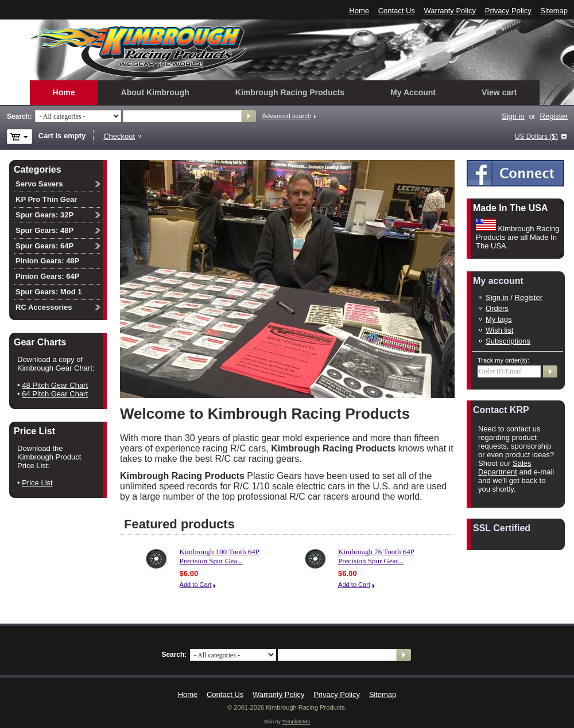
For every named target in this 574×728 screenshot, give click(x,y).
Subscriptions (508, 341)
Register (554, 116)
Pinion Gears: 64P (47, 276)
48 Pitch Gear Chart (55, 385)
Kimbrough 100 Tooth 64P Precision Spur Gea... (220, 556)
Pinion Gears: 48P (47, 261)
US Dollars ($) (536, 137)
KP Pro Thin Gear (46, 199)
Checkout (119, 136)
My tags (499, 319)
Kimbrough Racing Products (290, 92)
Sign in (513, 116)
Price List (37, 483)
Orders (497, 308)
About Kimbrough (155, 92)
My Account (413, 92)
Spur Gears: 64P (44, 246)
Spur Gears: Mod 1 (49, 292)
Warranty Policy (450, 11)
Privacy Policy (508, 11)
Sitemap (554, 11)
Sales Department (505, 468)
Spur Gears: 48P (44, 230)
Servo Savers (39, 184)
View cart (499, 92)
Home (359, 11)
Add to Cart (196, 585)
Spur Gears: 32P (44, 215)
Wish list (499, 330)
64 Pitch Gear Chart (55, 394)
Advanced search (287, 116)
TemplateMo (296, 722)
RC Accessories (44, 307)
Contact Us (397, 11)
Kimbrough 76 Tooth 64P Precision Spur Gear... (376, 556)
